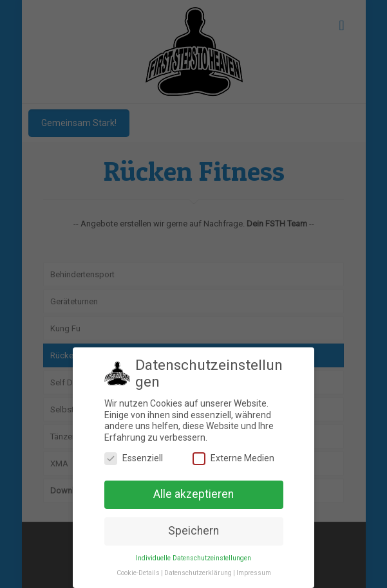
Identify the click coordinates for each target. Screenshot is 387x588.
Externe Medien (233, 458)
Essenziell (134, 458)
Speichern (193, 531)
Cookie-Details (138, 573)
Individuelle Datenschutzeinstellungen (193, 558)
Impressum (254, 573)
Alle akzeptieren (193, 494)
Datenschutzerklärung (198, 573)
